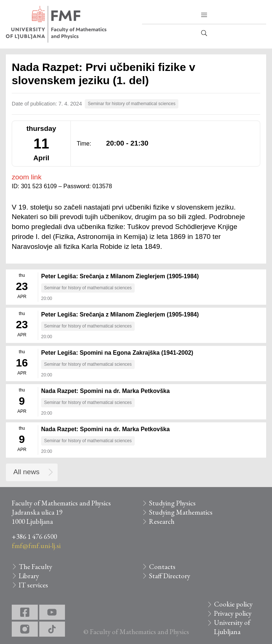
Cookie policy (233, 604)
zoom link (27, 177)
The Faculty (35, 567)
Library (29, 576)
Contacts (162, 567)
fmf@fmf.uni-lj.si (36, 546)
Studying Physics (172, 503)
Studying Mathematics (181, 512)
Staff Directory (170, 576)
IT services (33, 585)
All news (26, 472)
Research (162, 521)
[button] (204, 15)
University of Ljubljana (232, 627)
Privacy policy (233, 613)
